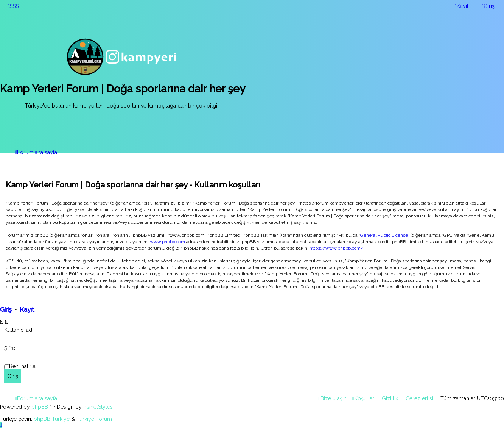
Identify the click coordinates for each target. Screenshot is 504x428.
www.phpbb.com (167, 242)
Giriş (6, 310)
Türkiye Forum (94, 419)
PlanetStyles (98, 407)
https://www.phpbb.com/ (336, 248)
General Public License (384, 235)
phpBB (40, 407)
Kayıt (27, 310)
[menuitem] (13, 6)
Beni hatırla (22, 366)
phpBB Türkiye (52, 419)
